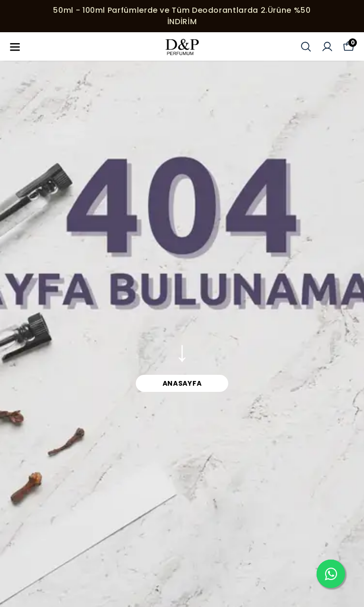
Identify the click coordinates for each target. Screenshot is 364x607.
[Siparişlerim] (327, 47)
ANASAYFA (182, 383)
